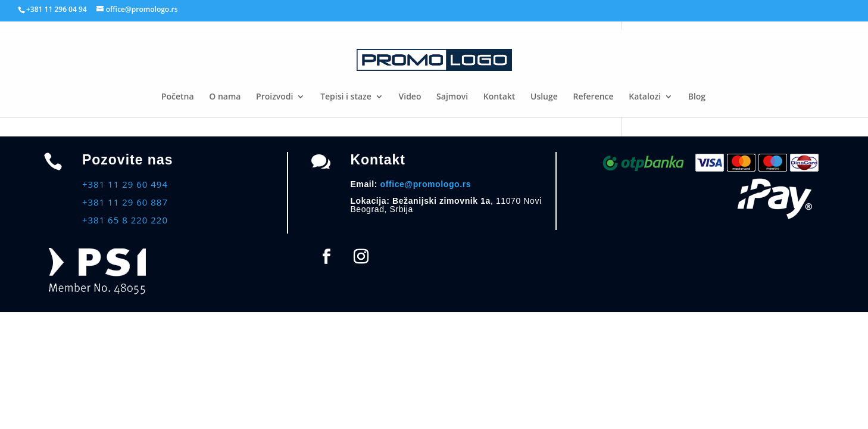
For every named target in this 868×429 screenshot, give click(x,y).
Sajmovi (452, 97)
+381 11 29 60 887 (125, 202)
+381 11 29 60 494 (125, 184)
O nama (225, 97)
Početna (178, 97)
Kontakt (499, 97)
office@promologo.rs (426, 184)
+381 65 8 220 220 (125, 220)
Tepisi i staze (346, 97)
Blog (697, 97)
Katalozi (645, 97)
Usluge (544, 97)
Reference (593, 97)
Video (410, 97)
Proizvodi (274, 97)
